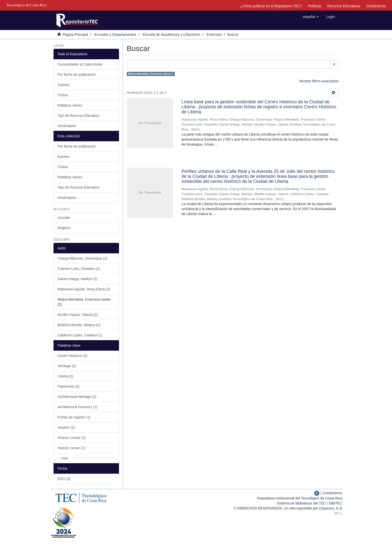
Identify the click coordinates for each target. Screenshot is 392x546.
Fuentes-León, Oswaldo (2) (79, 269)
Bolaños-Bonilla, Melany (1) (79, 325)
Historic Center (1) (72, 438)
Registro (64, 228)
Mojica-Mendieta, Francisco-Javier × (151, 74)
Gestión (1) (66, 427)
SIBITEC (335, 503)
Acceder (64, 218)
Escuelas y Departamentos (115, 35)
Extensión (214, 35)
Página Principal (75, 35)
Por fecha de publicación (77, 75)
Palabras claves (70, 105)
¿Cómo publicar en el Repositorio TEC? (271, 6)
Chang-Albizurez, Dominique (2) (82, 258)
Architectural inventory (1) (77, 407)
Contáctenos (376, 6)
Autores (63, 85)
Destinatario (67, 126)
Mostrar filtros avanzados (319, 81)
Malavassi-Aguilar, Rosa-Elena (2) (84, 289)
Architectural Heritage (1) (77, 397)
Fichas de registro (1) (74, 417)
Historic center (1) (71, 448)
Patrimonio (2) (68, 386)
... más (63, 458)
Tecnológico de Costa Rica (321, 498)
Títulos (63, 95)
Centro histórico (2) (72, 356)
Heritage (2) (67, 366)
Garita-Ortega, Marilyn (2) (77, 279)
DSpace (325, 508)
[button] (311, 17)
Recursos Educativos (344, 6)
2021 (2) (64, 479)
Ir (334, 64)
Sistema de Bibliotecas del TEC (301, 503)
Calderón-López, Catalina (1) (80, 335)
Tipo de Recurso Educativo (78, 116)
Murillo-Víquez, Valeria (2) (78, 315)
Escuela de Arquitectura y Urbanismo (171, 35)
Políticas (315, 6)
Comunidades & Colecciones (80, 64)
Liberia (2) (65, 376)
